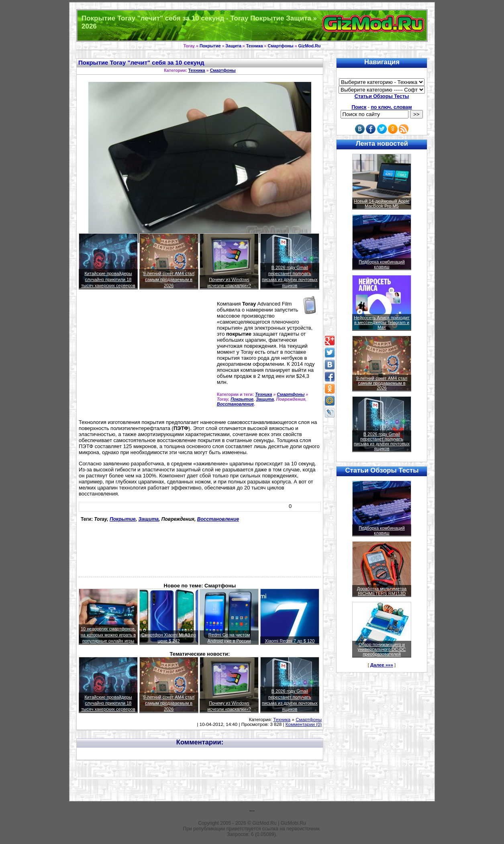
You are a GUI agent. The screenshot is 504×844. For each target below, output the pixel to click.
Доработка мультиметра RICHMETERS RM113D (382, 591)
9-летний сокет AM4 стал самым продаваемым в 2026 (169, 279)
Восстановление (235, 404)
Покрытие (210, 46)
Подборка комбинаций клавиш (382, 264)
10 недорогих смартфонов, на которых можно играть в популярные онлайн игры (108, 635)
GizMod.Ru (310, 46)
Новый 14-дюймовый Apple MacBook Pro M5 (382, 204)
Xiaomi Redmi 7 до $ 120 (290, 641)
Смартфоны (281, 46)
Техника (255, 46)
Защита (234, 46)
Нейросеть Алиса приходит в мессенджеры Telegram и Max (382, 322)
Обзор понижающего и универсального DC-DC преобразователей (382, 649)
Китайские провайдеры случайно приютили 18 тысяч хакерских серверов (108, 279)
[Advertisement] (146, 358)
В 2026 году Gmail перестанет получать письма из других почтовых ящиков (382, 441)
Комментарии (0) (304, 724)
